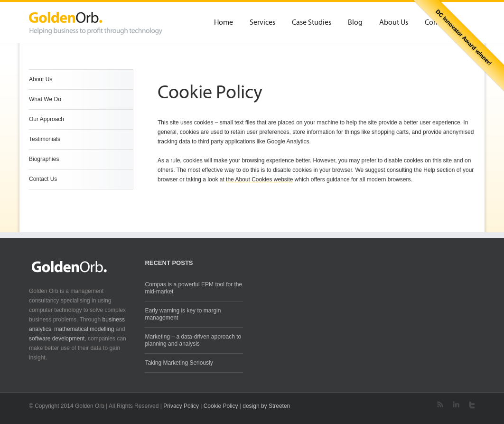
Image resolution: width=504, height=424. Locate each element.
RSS (440, 404)
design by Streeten (266, 406)
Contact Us (43, 179)
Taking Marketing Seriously (179, 363)
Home (224, 23)
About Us (394, 23)
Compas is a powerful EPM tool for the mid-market (193, 288)
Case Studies (312, 23)
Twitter (472, 405)
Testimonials (45, 139)
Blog (355, 23)
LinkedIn (456, 404)
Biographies (44, 159)
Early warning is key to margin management (183, 314)
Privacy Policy (181, 406)
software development (57, 339)
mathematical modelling (84, 329)
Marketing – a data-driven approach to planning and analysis (193, 340)
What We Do (45, 99)
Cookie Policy (221, 406)
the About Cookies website (259, 179)
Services (262, 23)
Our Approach (47, 119)
